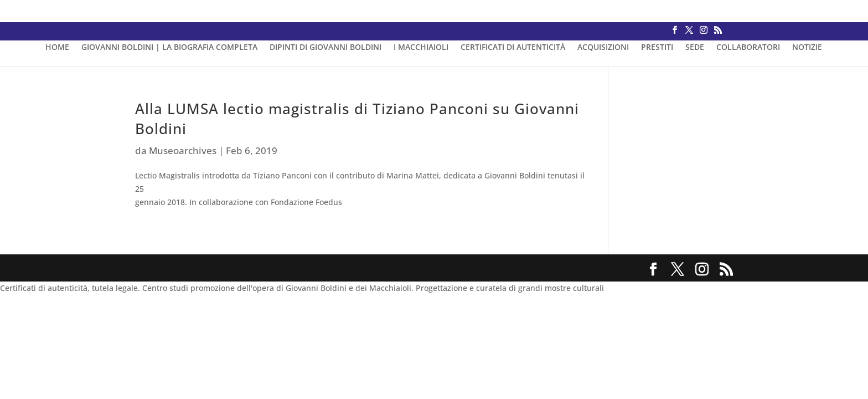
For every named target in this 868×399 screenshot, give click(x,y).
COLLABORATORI (748, 48)
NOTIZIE (807, 48)
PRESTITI (657, 48)
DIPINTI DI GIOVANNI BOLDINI (325, 48)
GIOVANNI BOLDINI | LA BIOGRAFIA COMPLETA (169, 48)
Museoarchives (183, 150)
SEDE (695, 48)
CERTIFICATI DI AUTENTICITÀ (513, 48)
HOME (57, 48)
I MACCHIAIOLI (421, 48)
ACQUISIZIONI (603, 48)
